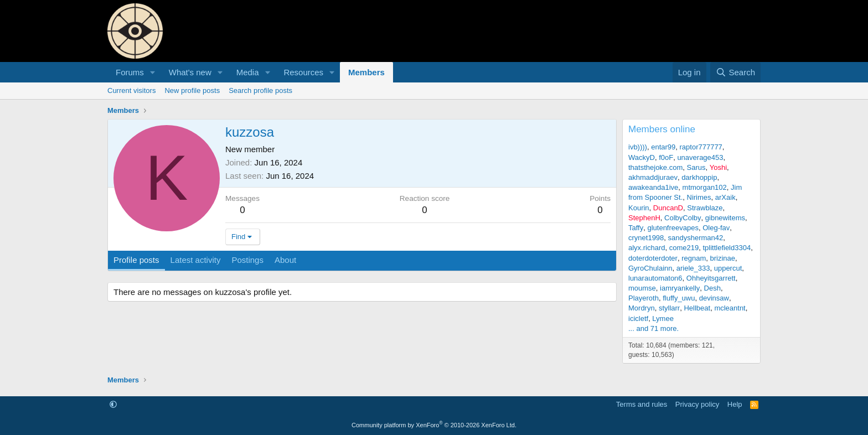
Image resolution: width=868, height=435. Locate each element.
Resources (303, 72)
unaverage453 (700, 157)
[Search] (735, 72)
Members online (662, 129)
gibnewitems (725, 218)
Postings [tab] (247, 260)
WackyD (642, 157)
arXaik (725, 197)
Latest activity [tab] (196, 260)
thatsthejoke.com (655, 167)
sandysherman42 (696, 238)
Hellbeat (697, 308)
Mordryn (642, 308)
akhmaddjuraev (653, 177)
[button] (153, 72)
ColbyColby (683, 218)
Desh (712, 288)
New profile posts (192, 90)
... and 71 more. (653, 328)
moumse (642, 288)
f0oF (666, 157)
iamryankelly (680, 288)
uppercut (728, 268)
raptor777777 (701, 147)
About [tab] (285, 260)
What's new (190, 72)
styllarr (669, 308)
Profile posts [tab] (136, 260)
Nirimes (699, 197)
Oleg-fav (716, 228)
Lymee (663, 319)
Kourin (639, 208)
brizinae (722, 258)
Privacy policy (697, 404)
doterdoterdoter (653, 258)
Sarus (696, 167)
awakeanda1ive (653, 187)
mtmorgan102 (705, 187)
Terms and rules (642, 404)
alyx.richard (647, 248)
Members (366, 72)
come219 (684, 248)
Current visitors (131, 90)
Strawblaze (705, 208)
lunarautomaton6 (655, 278)
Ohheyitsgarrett (711, 278)
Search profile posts (260, 90)
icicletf (638, 319)
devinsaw (714, 298)
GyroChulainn (650, 268)
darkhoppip (699, 177)
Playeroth (644, 298)
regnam (694, 258)
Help (735, 404)
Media (248, 72)
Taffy (636, 228)
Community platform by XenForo (434, 425)
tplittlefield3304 (727, 248)
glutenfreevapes (673, 228)
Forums (130, 72)
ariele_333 (693, 268)
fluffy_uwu (679, 298)
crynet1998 (646, 238)
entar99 (663, 147)
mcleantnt (730, 308)
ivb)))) (638, 147)
